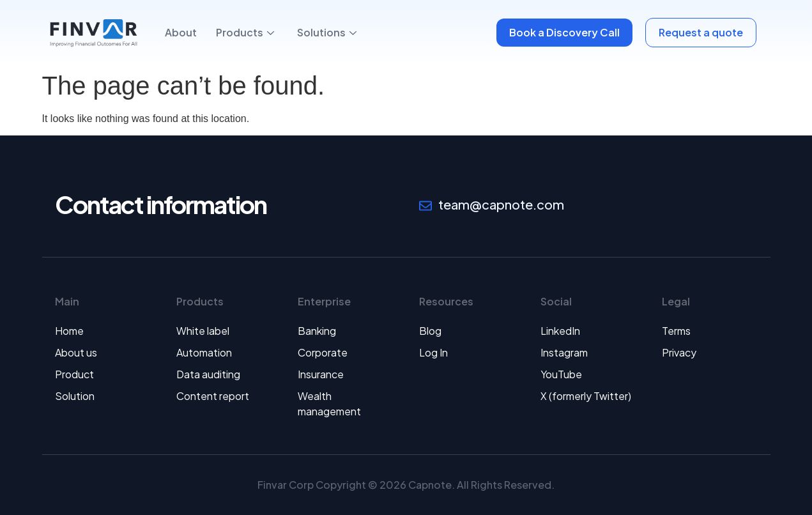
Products (245, 32)
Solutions (327, 32)
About (181, 32)
